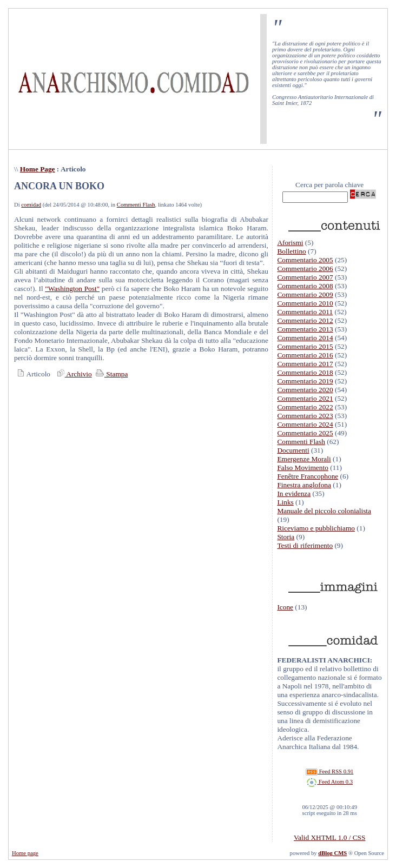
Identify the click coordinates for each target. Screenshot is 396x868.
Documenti (293, 450)
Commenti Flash (136, 205)
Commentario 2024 (305, 424)
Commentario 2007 (305, 277)
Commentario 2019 (305, 381)
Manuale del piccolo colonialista (324, 511)
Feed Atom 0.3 (329, 782)
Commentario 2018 (305, 372)
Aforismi (290, 243)
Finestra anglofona (304, 485)
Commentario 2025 (305, 433)
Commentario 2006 (305, 269)
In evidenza (294, 493)
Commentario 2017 (305, 364)
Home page (25, 853)
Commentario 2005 (305, 260)
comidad (31, 205)
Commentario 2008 (305, 286)
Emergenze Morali (304, 459)
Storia (286, 537)
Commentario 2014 (305, 338)
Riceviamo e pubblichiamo (316, 528)
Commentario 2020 (305, 390)
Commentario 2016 (305, 355)
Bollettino (291, 251)
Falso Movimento (302, 468)
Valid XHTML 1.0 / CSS (329, 837)
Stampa (111, 374)
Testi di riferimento (305, 545)
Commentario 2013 (305, 329)
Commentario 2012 (305, 320)
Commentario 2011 (305, 312)
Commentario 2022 (305, 407)
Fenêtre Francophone (308, 476)
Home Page (38, 169)
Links (285, 502)
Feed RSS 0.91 (329, 771)
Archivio (73, 374)
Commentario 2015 (305, 346)
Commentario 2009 (305, 294)
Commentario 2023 (305, 416)
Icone (285, 607)
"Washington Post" (72, 289)
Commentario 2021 (305, 398)
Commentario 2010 (305, 303)
